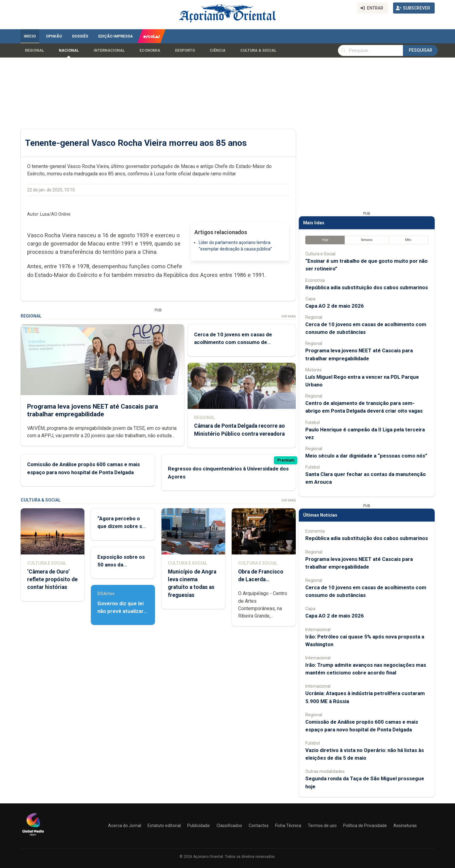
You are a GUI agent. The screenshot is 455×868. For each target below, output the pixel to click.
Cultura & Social (258, 50)
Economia (150, 50)
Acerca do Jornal (125, 826)
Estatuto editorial (164, 826)
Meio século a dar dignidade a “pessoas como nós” (366, 456)
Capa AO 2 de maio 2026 (335, 306)
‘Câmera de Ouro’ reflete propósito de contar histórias (52, 579)
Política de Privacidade (365, 826)
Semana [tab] (366, 240)
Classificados (229, 826)
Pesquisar (420, 50)
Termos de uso (322, 826)
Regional (35, 50)
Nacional (69, 50)
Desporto (185, 50)
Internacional (109, 50)
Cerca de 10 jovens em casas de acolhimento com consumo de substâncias (233, 342)
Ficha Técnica (288, 826)
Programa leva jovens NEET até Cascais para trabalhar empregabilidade (93, 410)
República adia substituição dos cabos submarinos (367, 287)
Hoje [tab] (325, 240)
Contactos (259, 826)
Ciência (218, 50)
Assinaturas (405, 826)
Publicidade (199, 826)
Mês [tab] (408, 240)
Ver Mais (288, 316)
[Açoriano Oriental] (33, 836)
